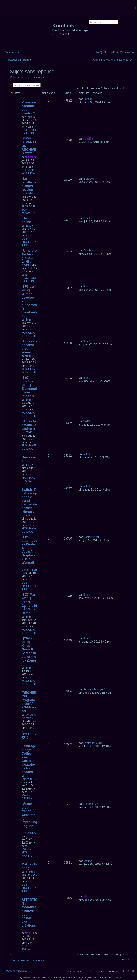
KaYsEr (30, 157)
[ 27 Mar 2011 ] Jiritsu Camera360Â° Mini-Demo (29, 604)
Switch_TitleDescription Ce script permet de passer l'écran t (29, 501)
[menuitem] (127, 52)
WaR (29, 432)
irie (28, 933)
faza (29, 226)
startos (31, 872)
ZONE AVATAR (27, 948)
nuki (29, 465)
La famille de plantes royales (29, 184)
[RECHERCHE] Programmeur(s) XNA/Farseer (29, 702)
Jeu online (26, 220)
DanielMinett (29, 570)
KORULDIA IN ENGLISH (29, 334)
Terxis (30, 117)
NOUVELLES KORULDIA (29, 172)
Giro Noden (27, 263)
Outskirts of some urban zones (29, 347)
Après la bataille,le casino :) (29, 425)
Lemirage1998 (92, 743)
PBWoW (26, 977)
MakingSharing (29, 866)
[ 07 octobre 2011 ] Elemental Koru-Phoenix (29, 387)
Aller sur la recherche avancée (111, 60)
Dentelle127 (29, 833)
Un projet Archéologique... (29, 254)
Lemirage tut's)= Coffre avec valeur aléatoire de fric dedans (29, 759)
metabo (31, 193)
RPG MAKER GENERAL (29, 447)
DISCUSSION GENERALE (29, 132)
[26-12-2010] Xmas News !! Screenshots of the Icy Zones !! (29, 651)
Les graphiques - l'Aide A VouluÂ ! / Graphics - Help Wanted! (29, 550)
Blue (29, 320)
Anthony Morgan (29, 716)
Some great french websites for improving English (29, 815)
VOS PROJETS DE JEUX (29, 242)
